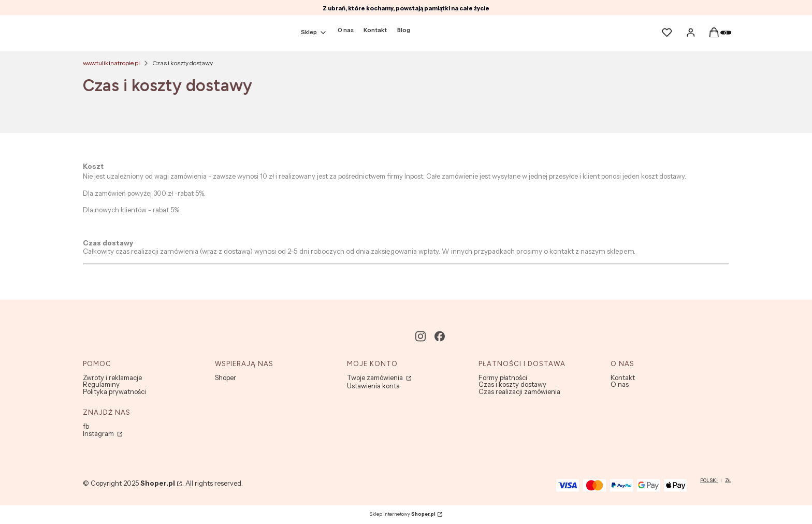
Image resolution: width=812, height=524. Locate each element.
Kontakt (623, 377)
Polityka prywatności (114, 391)
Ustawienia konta (373, 386)
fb (86, 426)
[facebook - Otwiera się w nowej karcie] (440, 336)
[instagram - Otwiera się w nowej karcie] (421, 336)
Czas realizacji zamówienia (519, 391)
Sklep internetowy (402, 514)
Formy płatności (503, 377)
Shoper (226, 377)
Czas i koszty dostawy (512, 384)
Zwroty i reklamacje (112, 377)
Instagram (99, 433)
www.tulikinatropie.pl (111, 63)
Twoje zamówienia (376, 377)
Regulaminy (101, 384)
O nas (620, 384)
